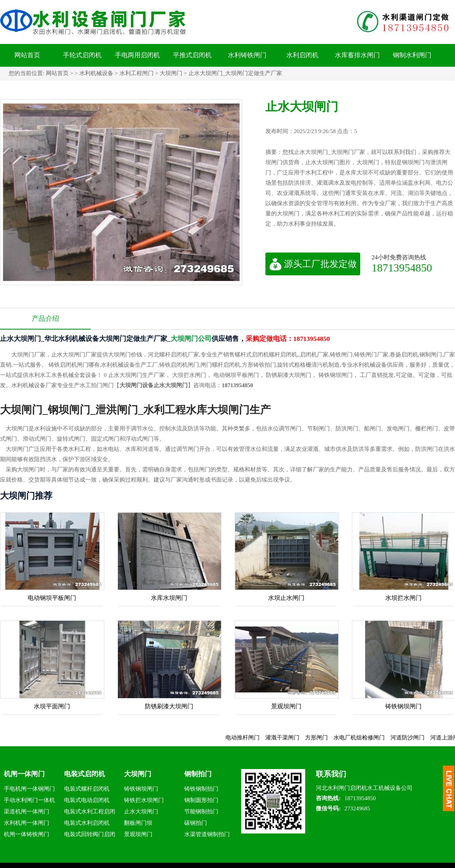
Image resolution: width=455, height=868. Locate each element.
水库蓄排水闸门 (357, 55)
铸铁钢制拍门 (201, 789)
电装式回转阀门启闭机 (90, 836)
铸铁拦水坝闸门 (144, 800)
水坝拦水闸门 (403, 598)
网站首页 (27, 55)
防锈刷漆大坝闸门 (169, 706)
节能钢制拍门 (201, 811)
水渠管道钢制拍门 (207, 834)
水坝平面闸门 (52, 706)
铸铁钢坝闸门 (403, 706)
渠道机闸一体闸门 (27, 811)
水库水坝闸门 (169, 598)
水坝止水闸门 (286, 598)
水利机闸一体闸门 (27, 823)
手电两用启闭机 (137, 55)
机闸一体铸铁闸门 (27, 834)
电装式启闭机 (85, 774)
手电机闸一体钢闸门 (29, 789)
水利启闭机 (302, 55)
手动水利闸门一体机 (29, 800)
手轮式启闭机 (82, 55)
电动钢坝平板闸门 (52, 598)
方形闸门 (325, 738)
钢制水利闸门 (412, 55)
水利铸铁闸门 (247, 55)
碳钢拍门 (196, 823)
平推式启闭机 (192, 55)
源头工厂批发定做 (313, 264)
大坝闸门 (171, 73)
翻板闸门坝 (138, 823)
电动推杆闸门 (251, 738)
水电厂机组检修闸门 (368, 738)
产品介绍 (45, 319)
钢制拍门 (198, 774)
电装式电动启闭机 (87, 800)
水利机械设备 (96, 73)
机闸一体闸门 (24, 774)
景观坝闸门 (286, 706)
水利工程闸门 (136, 73)
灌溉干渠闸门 (291, 738)
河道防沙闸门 (416, 738)
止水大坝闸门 (141, 811)
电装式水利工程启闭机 (90, 813)
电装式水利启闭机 (87, 823)
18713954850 (402, 268)
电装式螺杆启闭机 (87, 789)
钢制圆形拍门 (201, 800)
